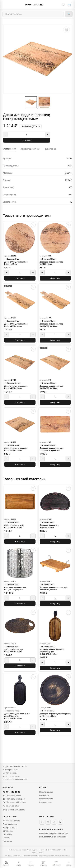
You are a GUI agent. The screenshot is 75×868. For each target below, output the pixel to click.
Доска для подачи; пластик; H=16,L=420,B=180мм (16, 325)
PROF (34, 5)
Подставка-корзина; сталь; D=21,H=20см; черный (15, 589)
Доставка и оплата (11, 821)
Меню (69, 863)
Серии (19, 863)
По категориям (46, 792)
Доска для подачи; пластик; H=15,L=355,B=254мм (51, 387)
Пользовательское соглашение (53, 837)
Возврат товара (10, 827)
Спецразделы (46, 802)
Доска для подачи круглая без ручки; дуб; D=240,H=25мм (55, 715)
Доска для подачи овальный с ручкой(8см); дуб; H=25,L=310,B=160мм (52, 652)
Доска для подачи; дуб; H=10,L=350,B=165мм (14, 651)
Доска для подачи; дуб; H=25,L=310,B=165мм (14, 526)
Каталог (31, 863)
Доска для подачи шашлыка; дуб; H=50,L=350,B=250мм (54, 589)
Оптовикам (8, 831)
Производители (46, 799)
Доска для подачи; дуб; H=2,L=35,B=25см (49, 526)
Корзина (44, 863)
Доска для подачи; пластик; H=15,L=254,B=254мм (16, 449)
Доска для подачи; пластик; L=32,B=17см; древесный (51, 449)
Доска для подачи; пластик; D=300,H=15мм (16, 263)
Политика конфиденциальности (54, 833)
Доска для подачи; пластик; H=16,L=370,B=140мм (51, 325)
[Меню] (5, 5)
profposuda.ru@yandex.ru (14, 810)
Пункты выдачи (10, 824)
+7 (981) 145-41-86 (11, 792)
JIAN (70, 166)
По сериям (44, 795)
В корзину (27, 140)
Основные (9, 149)
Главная (6, 863)
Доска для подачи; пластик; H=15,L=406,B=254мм (16, 387)
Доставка (51, 149)
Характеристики (30, 149)
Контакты (7, 841)
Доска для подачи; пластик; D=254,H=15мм (51, 263)
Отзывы (7, 838)
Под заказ (8, 834)
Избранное (56, 863)
